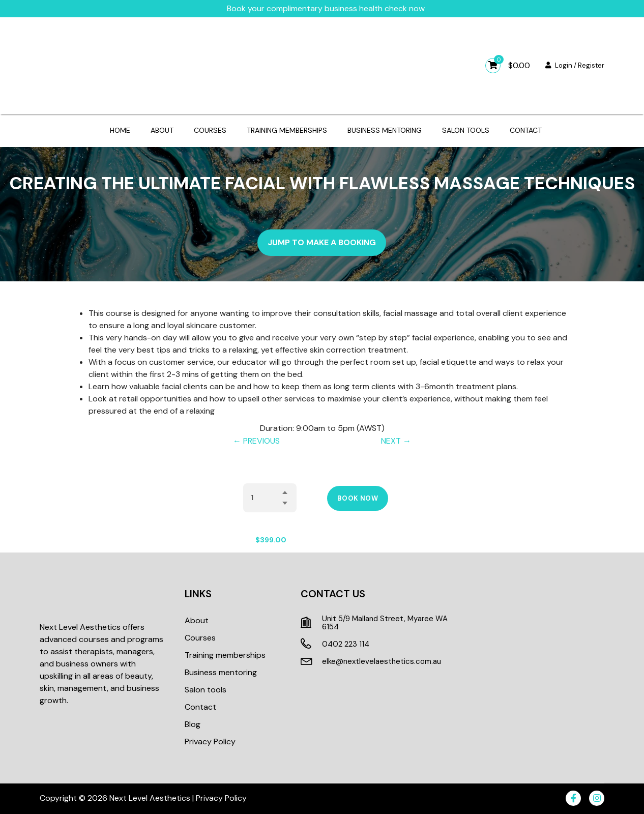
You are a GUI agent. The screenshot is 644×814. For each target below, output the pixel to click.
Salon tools (466, 130)
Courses (210, 130)
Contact (526, 130)
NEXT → (396, 441)
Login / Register (575, 65)
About (162, 130)
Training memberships (287, 130)
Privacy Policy (210, 742)
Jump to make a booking (322, 242)
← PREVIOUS (256, 441)
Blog (193, 724)
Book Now (358, 498)
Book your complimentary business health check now (326, 8)
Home (120, 130)
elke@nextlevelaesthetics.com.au (382, 661)
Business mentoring (385, 130)
